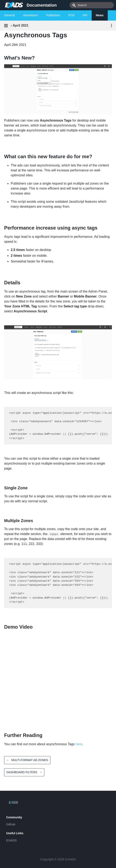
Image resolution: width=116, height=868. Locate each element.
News (100, 15)
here (79, 744)
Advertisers (31, 15)
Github (11, 824)
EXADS (11, 840)
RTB (72, 15)
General (9, 15)
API (85, 15)
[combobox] (92, 5)
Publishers (53, 15)
